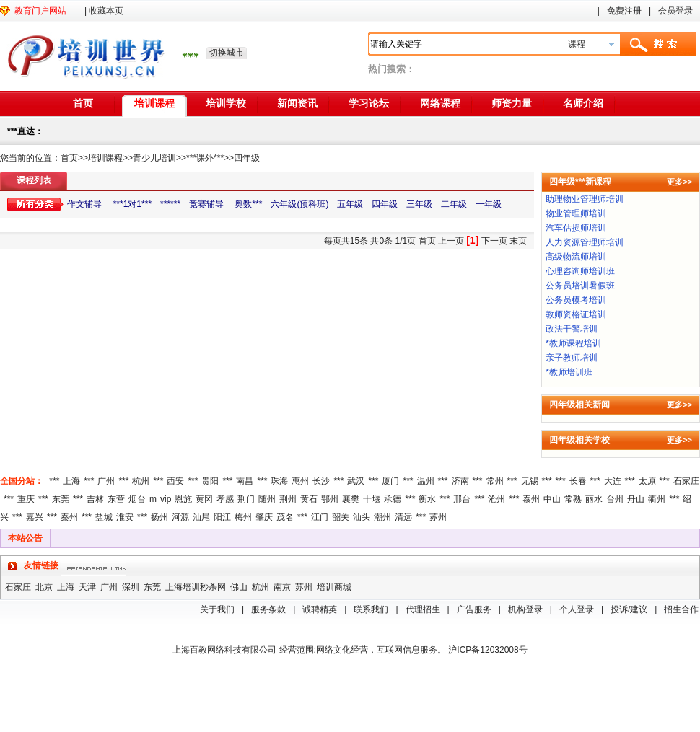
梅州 (243, 517)
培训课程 (154, 103)
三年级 (419, 204)
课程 (577, 44)
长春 (578, 481)
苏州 (438, 517)
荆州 (288, 499)
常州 (495, 481)
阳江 (222, 517)
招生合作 (681, 609)
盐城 (104, 517)
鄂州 (330, 499)
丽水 (594, 499)
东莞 (61, 499)
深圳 (131, 587)
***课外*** (205, 158)
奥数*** (247, 204)
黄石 (309, 499)
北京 (44, 587)
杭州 (141, 481)
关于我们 (217, 609)
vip (166, 499)
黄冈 (204, 499)
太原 (647, 481)
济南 (460, 481)
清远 (403, 517)
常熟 (573, 499)
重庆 (26, 499)
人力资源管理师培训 (585, 242)
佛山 (239, 587)
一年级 (489, 204)
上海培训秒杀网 (196, 587)
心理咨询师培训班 (580, 271)
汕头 (362, 517)
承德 (393, 499)
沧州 (496, 499)
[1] (472, 240)
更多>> (679, 182)
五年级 (350, 204)
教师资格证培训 (576, 314)
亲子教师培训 (572, 358)
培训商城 (334, 587)
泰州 (531, 499)
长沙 (321, 481)
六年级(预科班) (299, 204)
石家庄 (686, 481)
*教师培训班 (569, 372)
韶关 (341, 517)
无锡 (530, 481)
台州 (615, 499)
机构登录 (525, 609)
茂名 (285, 517)
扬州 (159, 517)
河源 (180, 517)
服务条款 (268, 609)
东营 (116, 499)
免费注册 (624, 11)
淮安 (125, 517)
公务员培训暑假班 (580, 286)
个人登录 (577, 609)
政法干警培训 (572, 329)
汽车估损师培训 (576, 228)
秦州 (69, 517)
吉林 (95, 499)
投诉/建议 (629, 609)
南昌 (245, 481)
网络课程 (440, 103)
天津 (87, 587)
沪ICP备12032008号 (487, 650)
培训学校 (226, 103)
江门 (320, 517)
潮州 (382, 517)
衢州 (657, 499)
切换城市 (227, 53)
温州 (426, 481)
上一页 (451, 241)
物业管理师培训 (576, 213)
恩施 (183, 499)
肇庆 (264, 517)
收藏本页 (106, 11)
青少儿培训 (154, 158)
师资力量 (512, 103)
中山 (552, 499)
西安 (175, 481)
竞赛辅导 (206, 204)
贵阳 (210, 481)
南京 (282, 587)
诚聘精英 (320, 609)
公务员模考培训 (576, 300)
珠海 (279, 481)
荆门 (246, 499)
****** (170, 204)
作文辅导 (86, 204)
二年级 (454, 204)
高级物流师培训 (576, 257)
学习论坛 (369, 103)
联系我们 (371, 609)
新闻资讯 (297, 103)
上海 (71, 481)
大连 (613, 481)
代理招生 (423, 609)
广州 (106, 481)
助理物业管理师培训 (585, 199)
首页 (83, 103)
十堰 (372, 499)
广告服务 (474, 609)
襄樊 (351, 499)
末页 (518, 241)
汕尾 (201, 517)
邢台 (462, 499)
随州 (267, 499)
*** (54, 481)
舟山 (636, 499)
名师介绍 (583, 103)
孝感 (225, 499)
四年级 (247, 158)
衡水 (427, 499)
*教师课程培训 (573, 343)
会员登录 (675, 11)
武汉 (356, 481)
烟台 (137, 499)
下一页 (494, 241)
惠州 (300, 481)
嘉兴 (35, 517)
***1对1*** (132, 204)
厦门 (390, 481)
